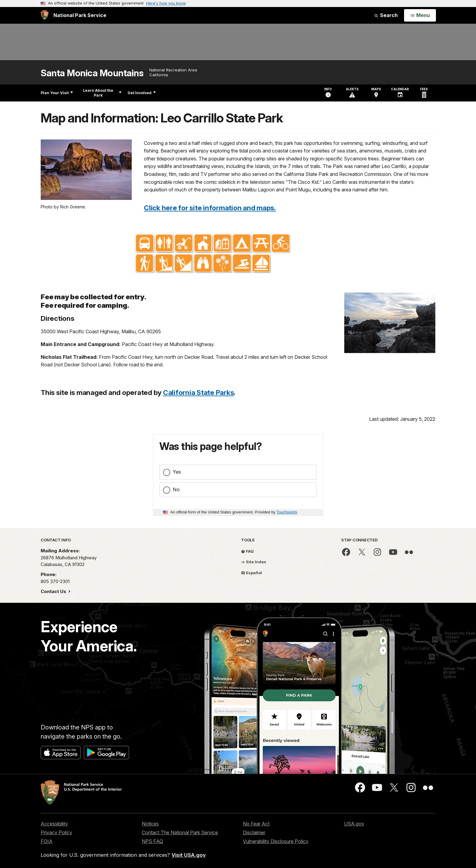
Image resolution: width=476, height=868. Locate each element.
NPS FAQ (152, 841)
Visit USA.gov (189, 855)
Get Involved (142, 93)
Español (252, 573)
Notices (150, 824)
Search (386, 15)
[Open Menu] (420, 15)
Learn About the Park (102, 93)
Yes (177, 472)
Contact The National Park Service (180, 832)
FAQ (247, 551)
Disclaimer (254, 832)
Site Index (254, 562)
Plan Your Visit (57, 93)
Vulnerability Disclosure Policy (276, 841)
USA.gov (354, 824)
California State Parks (199, 392)
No (176, 489)
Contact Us (54, 591)
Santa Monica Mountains (92, 73)
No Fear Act (256, 824)
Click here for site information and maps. (210, 208)
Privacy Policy (56, 832)
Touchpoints (287, 512)
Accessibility (54, 824)
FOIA (47, 841)
